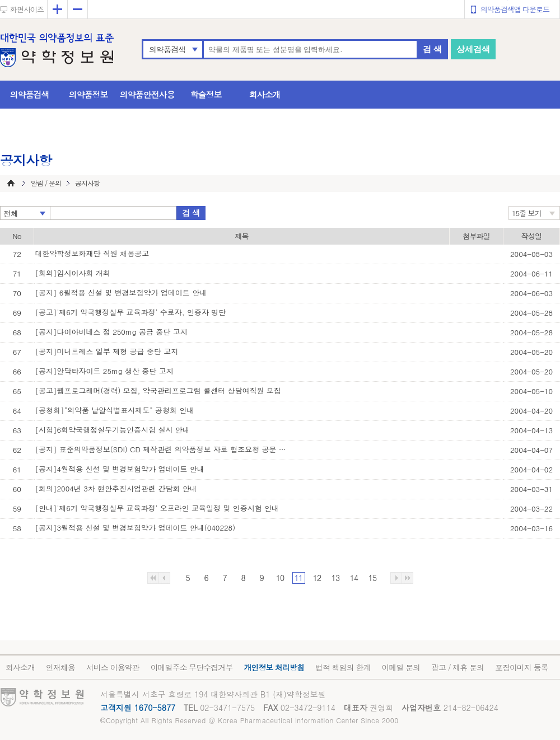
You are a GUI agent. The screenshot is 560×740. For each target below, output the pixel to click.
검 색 (432, 49)
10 (280, 578)
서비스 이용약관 (113, 667)
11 (298, 578)
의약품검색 (167, 49)
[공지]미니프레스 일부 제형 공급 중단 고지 (107, 351)
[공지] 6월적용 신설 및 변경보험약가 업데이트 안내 (121, 292)
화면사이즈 (27, 9)
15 (372, 578)
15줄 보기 (527, 213)
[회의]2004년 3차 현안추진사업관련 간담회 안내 (116, 488)
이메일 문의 (401, 667)
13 (335, 578)
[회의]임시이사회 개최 (73, 273)
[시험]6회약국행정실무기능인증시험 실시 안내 (113, 430)
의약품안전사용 (147, 94)
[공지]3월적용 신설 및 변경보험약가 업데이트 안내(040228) (136, 528)
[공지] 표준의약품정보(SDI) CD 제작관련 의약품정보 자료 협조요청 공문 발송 (164, 449)
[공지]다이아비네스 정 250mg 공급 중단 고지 (111, 332)
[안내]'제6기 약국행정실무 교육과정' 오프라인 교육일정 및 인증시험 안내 (157, 508)
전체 (11, 213)
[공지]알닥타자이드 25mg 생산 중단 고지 (104, 371)
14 (354, 578)
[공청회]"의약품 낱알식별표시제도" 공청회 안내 (115, 410)
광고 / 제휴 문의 (458, 667)
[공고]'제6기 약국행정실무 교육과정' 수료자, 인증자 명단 (131, 312)
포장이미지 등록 (522, 667)
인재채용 (60, 667)
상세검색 (473, 49)
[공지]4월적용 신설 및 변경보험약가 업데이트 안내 (120, 469)
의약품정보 (88, 94)
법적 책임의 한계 (343, 667)
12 (317, 578)
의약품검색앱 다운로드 (515, 9)
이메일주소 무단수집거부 (192, 667)
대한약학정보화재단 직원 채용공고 (92, 253)
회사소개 (265, 94)
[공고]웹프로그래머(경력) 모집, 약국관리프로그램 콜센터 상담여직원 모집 (158, 390)
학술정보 (206, 94)
